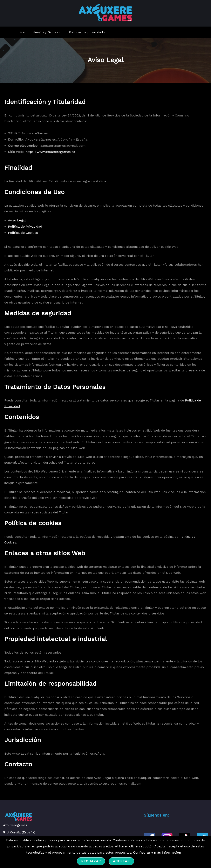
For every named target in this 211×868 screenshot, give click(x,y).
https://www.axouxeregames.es (50, 154)
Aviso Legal (17, 222)
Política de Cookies (23, 235)
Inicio (21, 34)
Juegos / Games (47, 34)
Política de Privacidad (25, 229)
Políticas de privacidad (87, 34)
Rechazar (91, 861)
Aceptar (121, 861)
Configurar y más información (157, 852)
